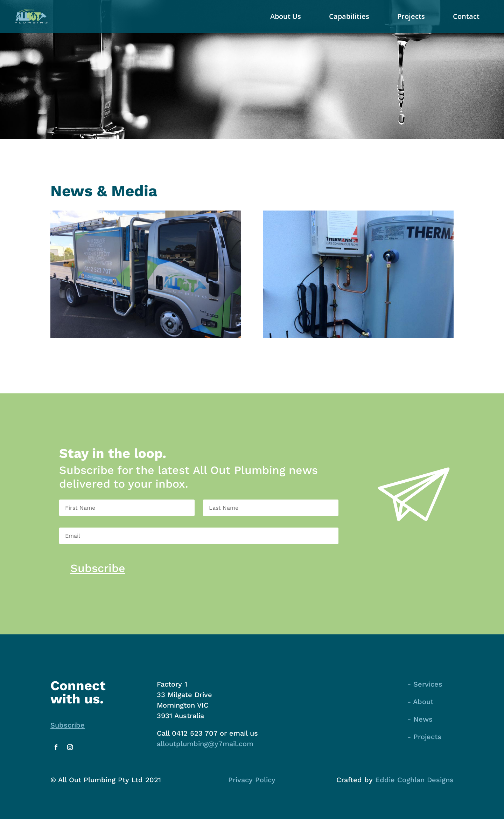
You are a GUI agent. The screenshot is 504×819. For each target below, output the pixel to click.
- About (420, 702)
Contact (466, 16)
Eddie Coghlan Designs (414, 780)
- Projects (424, 737)
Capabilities (349, 16)
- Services (425, 684)
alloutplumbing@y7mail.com (205, 744)
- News (420, 719)
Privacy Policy (252, 780)
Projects (411, 16)
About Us (286, 16)
